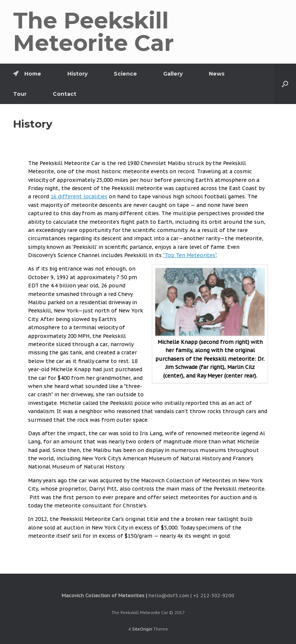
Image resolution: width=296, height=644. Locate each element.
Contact (65, 94)
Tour (20, 94)
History (77, 74)
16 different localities (79, 196)
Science (125, 74)
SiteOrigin (142, 629)
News (217, 74)
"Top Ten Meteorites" (190, 255)
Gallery (173, 74)
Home (27, 74)
